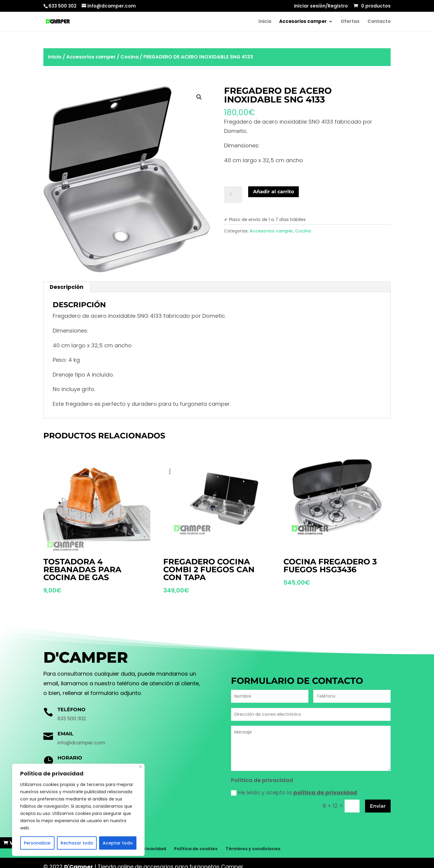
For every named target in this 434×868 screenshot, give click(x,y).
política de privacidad (325, 792)
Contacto (379, 22)
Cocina (130, 57)
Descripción (67, 287)
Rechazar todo (77, 843)
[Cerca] (141, 767)
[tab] (67, 287)
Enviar (378, 806)
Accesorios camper (303, 22)
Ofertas (350, 22)
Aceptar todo (118, 843)
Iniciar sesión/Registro (321, 6)
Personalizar (37, 843)
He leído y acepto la (294, 792)
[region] (78, 810)
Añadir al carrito (273, 192)
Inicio (265, 22)
